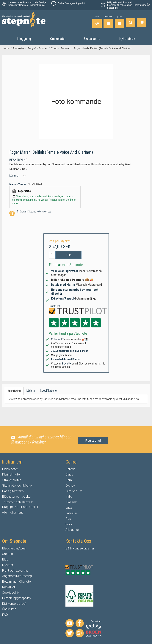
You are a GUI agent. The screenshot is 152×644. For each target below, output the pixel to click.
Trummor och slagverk (17, 502)
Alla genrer (73, 530)
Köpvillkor (9, 587)
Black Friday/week (15, 548)
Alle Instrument (12, 512)
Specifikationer (49, 391)
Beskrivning (14, 391)
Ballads (70, 469)
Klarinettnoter (11, 474)
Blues (69, 474)
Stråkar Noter (11, 480)
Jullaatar (71, 513)
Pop (68, 519)
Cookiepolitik (11, 593)
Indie (69, 496)
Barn (69, 480)
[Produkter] (108, 22)
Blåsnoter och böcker (17, 496)
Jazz (69, 508)
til (71, 548)
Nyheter (8, 565)
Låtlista (30, 391)
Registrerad (93, 441)
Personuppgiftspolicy (17, 598)
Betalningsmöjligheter (17, 581)
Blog (5, 559)
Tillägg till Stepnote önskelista (30, 213)
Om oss (7, 554)
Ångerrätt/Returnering (17, 576)
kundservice (81, 548)
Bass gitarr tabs (13, 491)
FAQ (5, 615)
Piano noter (10, 469)
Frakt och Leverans (15, 570)
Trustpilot (54, 306)
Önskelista (9, 609)
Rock (69, 524)
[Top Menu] (119, 22)
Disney (70, 485)
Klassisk (71, 502)
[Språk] (97, 22)
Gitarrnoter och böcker (17, 485)
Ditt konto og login (15, 604)
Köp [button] (68, 255)
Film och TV (74, 491)
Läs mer (14, 176)
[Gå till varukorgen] (142, 22)
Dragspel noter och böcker (20, 507)
